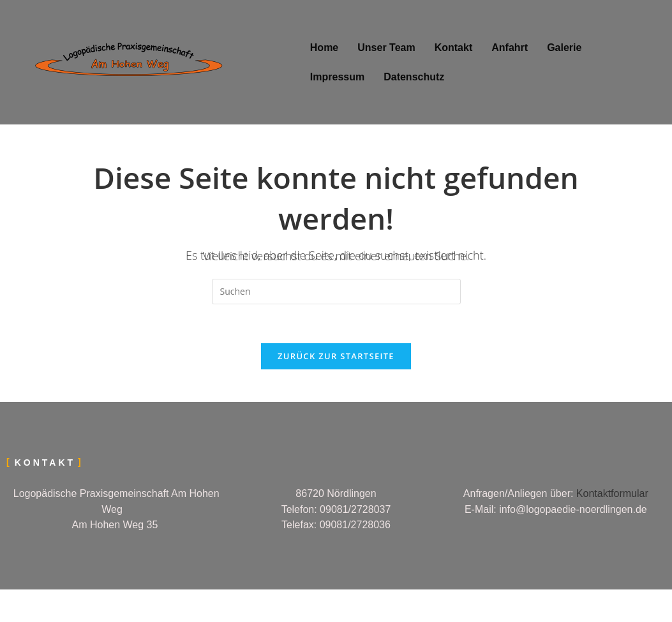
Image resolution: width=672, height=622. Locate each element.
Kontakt (454, 48)
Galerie (564, 48)
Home (324, 48)
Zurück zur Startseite (336, 356)
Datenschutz (414, 77)
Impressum (337, 77)
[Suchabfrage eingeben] (336, 292)
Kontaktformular (612, 493)
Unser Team (386, 48)
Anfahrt (510, 48)
